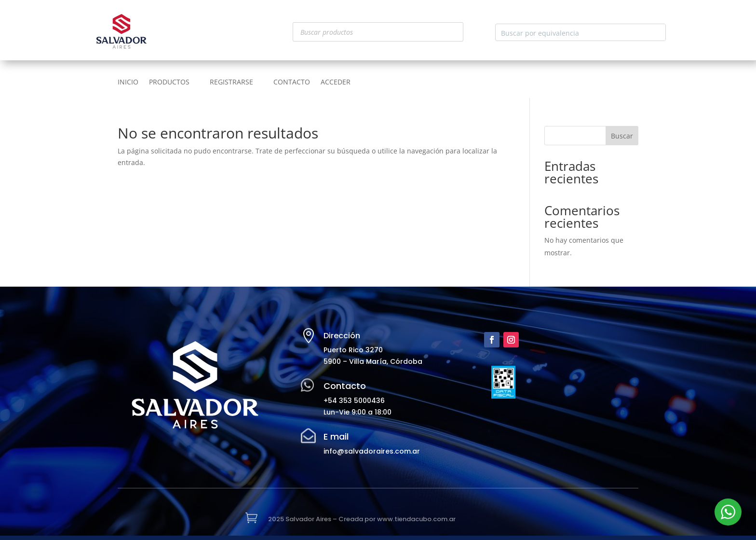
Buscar (622, 136)
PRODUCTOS (169, 83)
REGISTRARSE (231, 83)
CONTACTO (292, 83)
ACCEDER (336, 83)
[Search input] (573, 32)
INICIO (128, 83)
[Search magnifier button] (657, 32)
